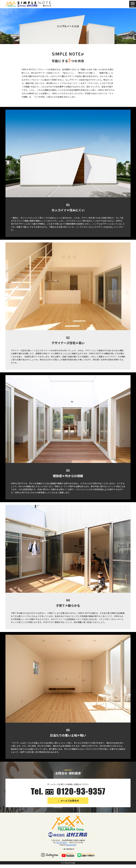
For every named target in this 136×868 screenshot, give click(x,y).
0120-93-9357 (71, 845)
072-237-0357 (62, 842)
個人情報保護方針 (68, 849)
